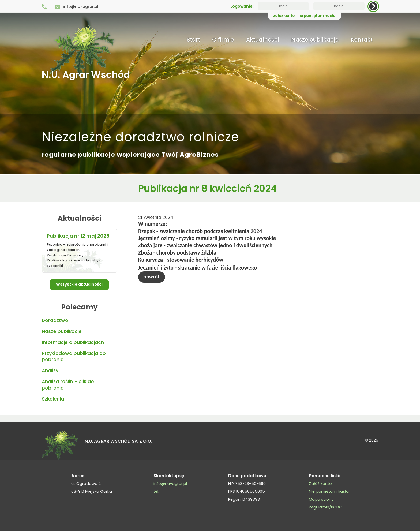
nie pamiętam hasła (316, 16)
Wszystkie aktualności (79, 284)
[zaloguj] (373, 6)
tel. (156, 491)
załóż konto (284, 16)
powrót (151, 277)
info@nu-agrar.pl (77, 6)
